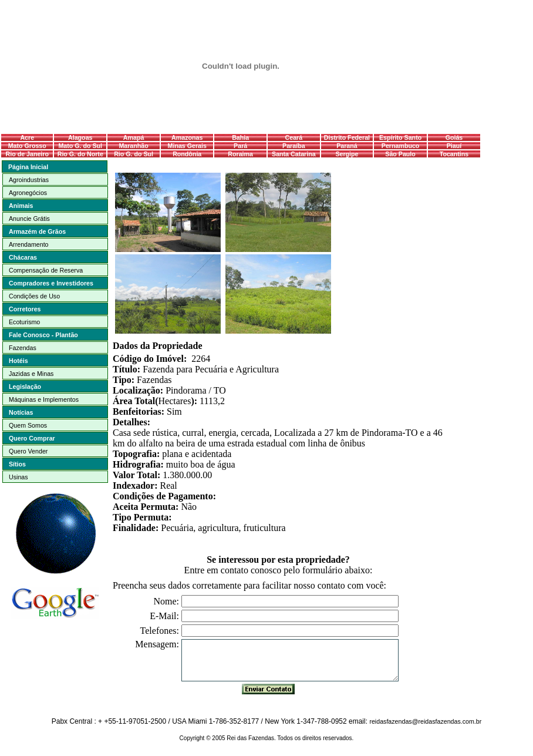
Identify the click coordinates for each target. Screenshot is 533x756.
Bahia (240, 137)
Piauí (454, 146)
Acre (27, 137)
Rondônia (187, 154)
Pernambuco (401, 146)
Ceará (294, 137)
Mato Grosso (27, 146)
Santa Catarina (294, 154)
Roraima (240, 154)
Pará (240, 146)
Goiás (454, 137)
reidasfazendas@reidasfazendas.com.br (425, 721)
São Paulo (400, 154)
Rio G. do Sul (134, 154)
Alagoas (80, 137)
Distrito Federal (347, 137)
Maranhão (133, 146)
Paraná (347, 146)
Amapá (134, 137)
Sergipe (347, 154)
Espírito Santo (400, 137)
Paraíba (294, 146)
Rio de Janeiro (27, 154)
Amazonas (187, 137)
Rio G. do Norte (80, 154)
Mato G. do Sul (80, 146)
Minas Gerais (187, 146)
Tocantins (454, 154)
